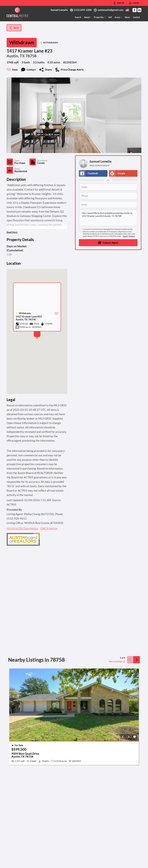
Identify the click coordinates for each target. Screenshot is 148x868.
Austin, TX (16, 56)
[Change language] (127, 10)
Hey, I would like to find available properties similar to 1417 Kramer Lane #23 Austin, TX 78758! (108, 218)
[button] (108, 243)
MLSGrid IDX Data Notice (22, 528)
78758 (31, 56)
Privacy (132, 236)
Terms (125, 236)
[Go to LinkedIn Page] (139, 10)
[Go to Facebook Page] (135, 10)
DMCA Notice (49, 528)
